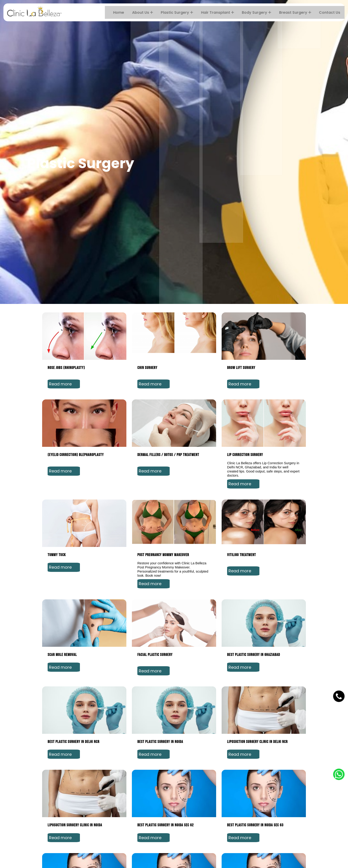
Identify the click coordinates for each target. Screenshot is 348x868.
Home (122, 12)
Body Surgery (258, 12)
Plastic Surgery (179, 12)
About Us (145, 12)
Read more (64, 605)
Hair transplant (219, 12)
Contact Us (330, 12)
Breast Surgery (296, 12)
